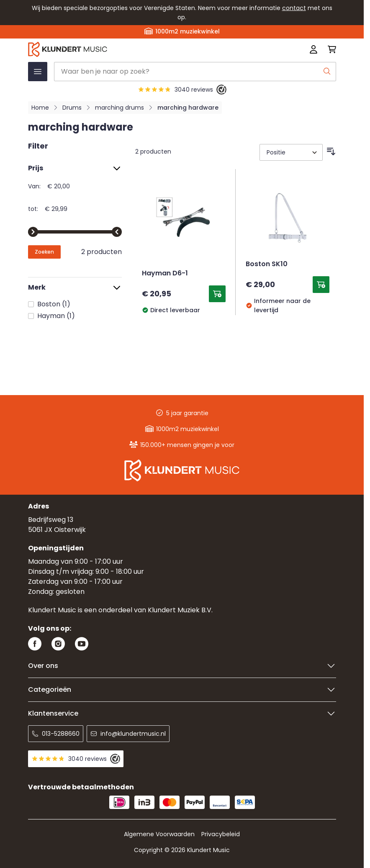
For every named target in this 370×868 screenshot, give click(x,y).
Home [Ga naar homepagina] (40, 108)
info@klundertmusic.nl (128, 734)
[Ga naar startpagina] (121, 49)
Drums (72, 108)
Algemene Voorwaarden (159, 834)
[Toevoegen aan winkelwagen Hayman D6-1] (217, 294)
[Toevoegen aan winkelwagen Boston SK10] (321, 285)
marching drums (119, 108)
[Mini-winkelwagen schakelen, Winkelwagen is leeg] (329, 49)
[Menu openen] (38, 72)
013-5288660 (56, 734)
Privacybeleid (221, 834)
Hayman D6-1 (165, 274)
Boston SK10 (267, 265)
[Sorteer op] (291, 152)
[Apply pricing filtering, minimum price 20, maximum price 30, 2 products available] (44, 252)
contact (294, 8)
